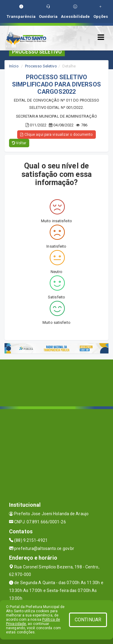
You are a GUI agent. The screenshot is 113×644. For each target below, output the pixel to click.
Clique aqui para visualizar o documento (56, 135)
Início (14, 66)
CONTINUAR (88, 620)
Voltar (19, 143)
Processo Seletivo (41, 66)
